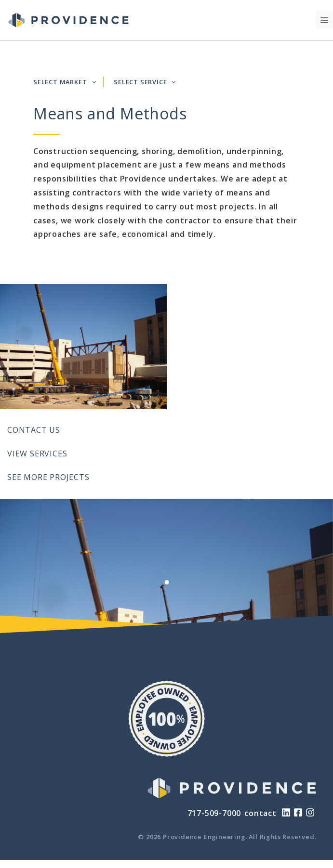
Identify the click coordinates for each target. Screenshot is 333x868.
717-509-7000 (214, 813)
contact (260, 813)
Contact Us (34, 430)
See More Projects (48, 477)
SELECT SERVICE (145, 82)
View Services (37, 453)
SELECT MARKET (65, 82)
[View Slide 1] (166, 582)
